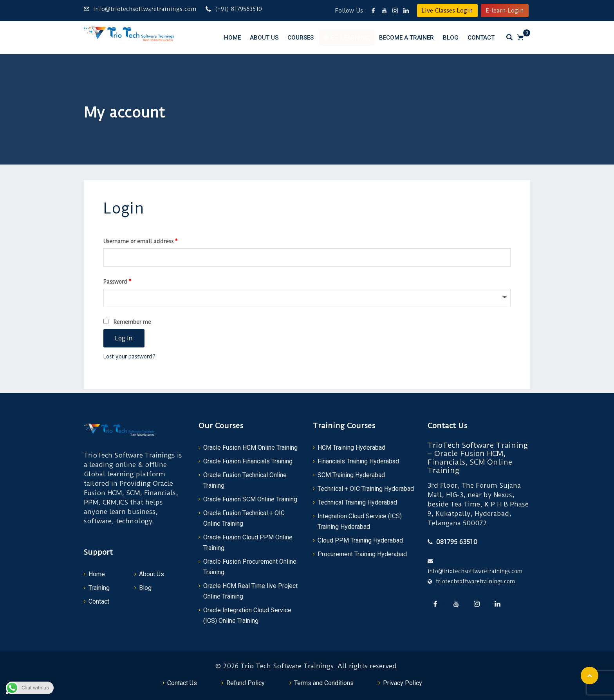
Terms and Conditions (324, 683)
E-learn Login (505, 11)
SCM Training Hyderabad (351, 475)
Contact (481, 38)
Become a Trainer (406, 38)
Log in (124, 338)
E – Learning (350, 38)
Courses (301, 38)
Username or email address (141, 241)
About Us (264, 38)
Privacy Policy (403, 683)
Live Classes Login (447, 11)
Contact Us (182, 683)
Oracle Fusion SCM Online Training (250, 499)
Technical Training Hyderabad (357, 502)
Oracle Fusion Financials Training (248, 461)
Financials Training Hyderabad (358, 461)
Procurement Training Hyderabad (362, 554)
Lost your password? (129, 356)
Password (117, 282)
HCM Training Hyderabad (351, 448)
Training (99, 588)
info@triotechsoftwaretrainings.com (145, 9)
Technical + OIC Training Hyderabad (366, 489)
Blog (451, 38)
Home (232, 38)
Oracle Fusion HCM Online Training (250, 448)
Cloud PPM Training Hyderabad (360, 540)
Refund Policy (246, 683)
